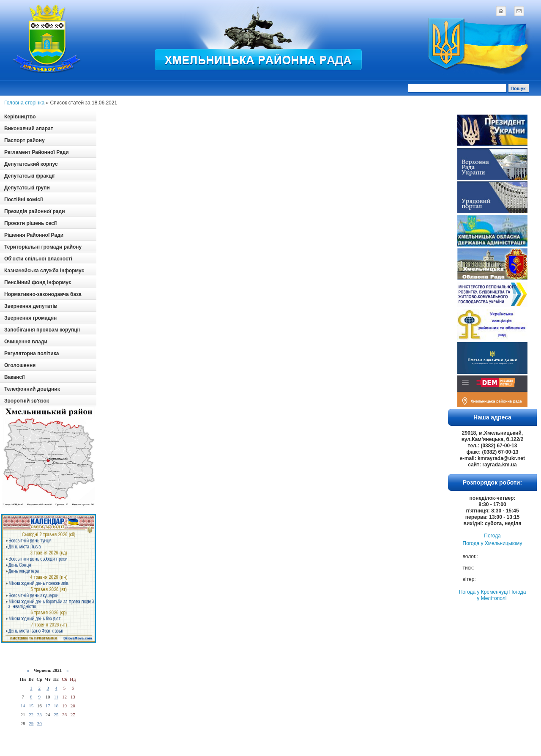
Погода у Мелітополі (501, 595)
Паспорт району (25, 140)
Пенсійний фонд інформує (38, 282)
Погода (492, 536)
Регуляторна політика (31, 353)
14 (23, 706)
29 (31, 723)
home (501, 11)
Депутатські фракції (29, 176)
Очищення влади (26, 342)
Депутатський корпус (31, 164)
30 (40, 723)
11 (56, 697)
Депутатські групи (27, 188)
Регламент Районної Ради (37, 152)
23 (40, 715)
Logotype (47, 39)
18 (56, 706)
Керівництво (20, 117)
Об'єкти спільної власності (38, 259)
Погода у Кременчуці (484, 592)
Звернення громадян (30, 318)
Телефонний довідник (32, 389)
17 (48, 706)
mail (519, 11)
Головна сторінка (24, 103)
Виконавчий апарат (29, 129)
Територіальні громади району (43, 247)
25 (56, 715)
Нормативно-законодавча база (43, 294)
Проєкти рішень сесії (30, 223)
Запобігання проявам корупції (42, 330)
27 (73, 715)
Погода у (493, 543)
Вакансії (15, 377)
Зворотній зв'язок (27, 401)
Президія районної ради (35, 211)
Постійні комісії (24, 200)
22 (31, 715)
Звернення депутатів (31, 306)
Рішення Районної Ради (34, 235)
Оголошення (20, 365)
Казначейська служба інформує (44, 271)
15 (31, 706)
